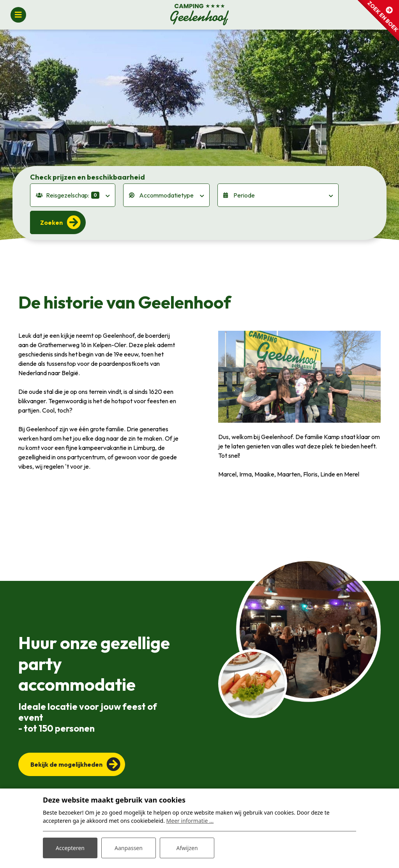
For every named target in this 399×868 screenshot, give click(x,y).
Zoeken (51, 222)
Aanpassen (129, 848)
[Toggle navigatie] (18, 15)
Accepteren (70, 848)
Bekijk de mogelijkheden (66, 764)
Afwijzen (187, 848)
